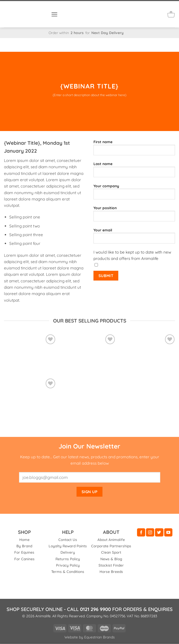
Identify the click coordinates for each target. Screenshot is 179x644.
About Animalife (111, 540)
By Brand (24, 546)
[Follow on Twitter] (159, 532)
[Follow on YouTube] (168, 532)
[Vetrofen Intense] (149, 349)
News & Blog (111, 559)
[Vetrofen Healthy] (89, 353)
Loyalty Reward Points (68, 546)
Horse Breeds (111, 571)
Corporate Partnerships (111, 546)
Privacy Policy (68, 565)
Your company (134, 194)
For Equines (24, 552)
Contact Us (68, 540)
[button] (54, 14)
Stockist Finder (111, 565)
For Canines (24, 559)
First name (134, 150)
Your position (134, 216)
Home (24, 540)
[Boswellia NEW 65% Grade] (30, 404)
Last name (134, 171)
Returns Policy (68, 559)
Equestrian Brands (99, 637)
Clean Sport (111, 552)
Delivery (68, 552)
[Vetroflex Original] (30, 353)
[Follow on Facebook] (141, 532)
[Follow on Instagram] (150, 532)
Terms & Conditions (68, 571)
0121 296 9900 (95, 609)
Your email (134, 238)
